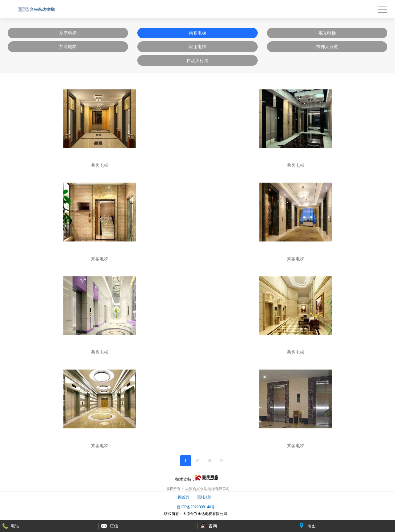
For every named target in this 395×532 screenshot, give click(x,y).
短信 (114, 526)
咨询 (213, 526)
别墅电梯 (68, 33)
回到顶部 (204, 497)
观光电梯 (327, 33)
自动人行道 (197, 60)
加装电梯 (68, 47)
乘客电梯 (197, 33)
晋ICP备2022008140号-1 (197, 507)
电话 (15, 526)
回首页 (184, 497)
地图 (311, 526)
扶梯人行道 (327, 47)
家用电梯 (197, 47)
